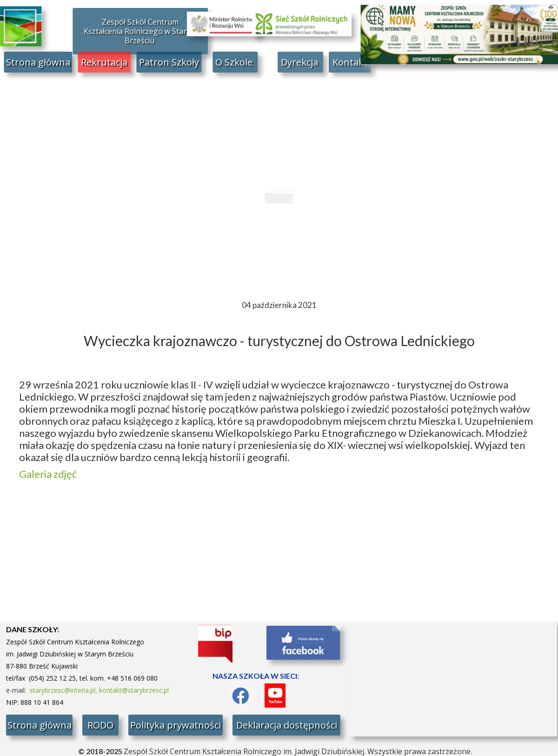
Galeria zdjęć (49, 474)
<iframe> (453, 679)
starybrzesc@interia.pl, (64, 690)
